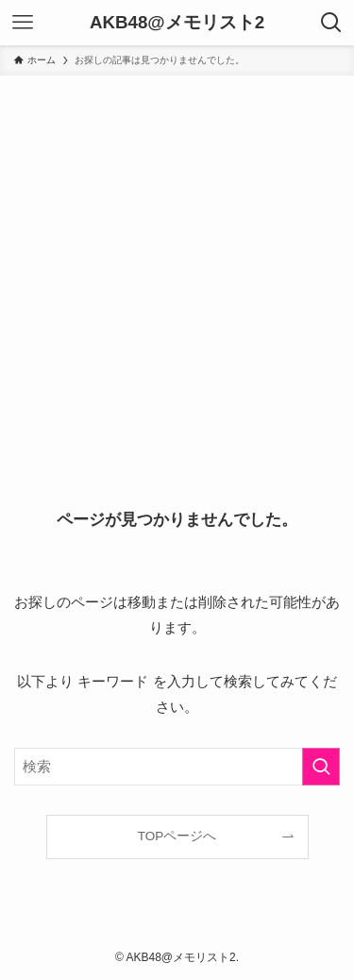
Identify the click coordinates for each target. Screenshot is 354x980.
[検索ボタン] (331, 23)
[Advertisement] (177, 262)
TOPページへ (177, 836)
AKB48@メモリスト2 (177, 23)
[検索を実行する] (321, 767)
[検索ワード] (177, 767)
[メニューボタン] (23, 23)
